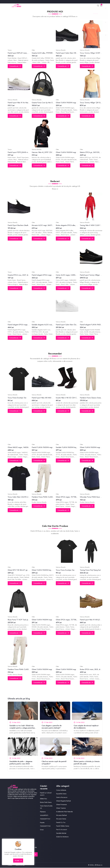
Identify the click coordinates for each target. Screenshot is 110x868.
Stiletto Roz (43, 799)
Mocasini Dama (61, 819)
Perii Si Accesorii (62, 830)
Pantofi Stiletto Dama (63, 826)
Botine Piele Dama (46, 803)
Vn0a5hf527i (44, 816)
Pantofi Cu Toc (61, 823)
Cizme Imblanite (61, 791)
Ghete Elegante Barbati (63, 801)
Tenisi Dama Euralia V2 (46, 807)
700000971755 (45, 826)
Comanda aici (15, 66)
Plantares (43, 812)
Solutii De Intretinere (62, 837)
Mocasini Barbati (62, 816)
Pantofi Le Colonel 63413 (46, 794)
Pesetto (42, 823)
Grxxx (42, 830)
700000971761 (45, 819)
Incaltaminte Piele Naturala (64, 812)
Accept (18, 861)
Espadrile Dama (61, 794)
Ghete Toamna (61, 808)
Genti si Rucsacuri (62, 798)
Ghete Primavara (62, 805)
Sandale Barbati (61, 834)
